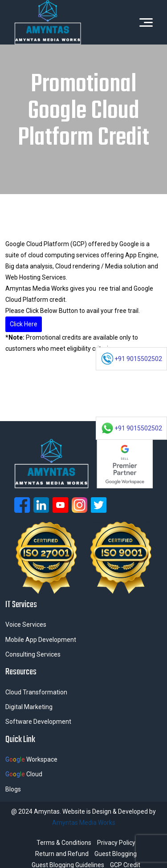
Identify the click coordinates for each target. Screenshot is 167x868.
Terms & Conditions (64, 843)
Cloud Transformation (36, 692)
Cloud (24, 774)
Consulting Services (33, 654)
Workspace (31, 759)
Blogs (13, 789)
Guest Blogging (116, 854)
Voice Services (26, 625)
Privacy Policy (116, 843)
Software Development (38, 722)
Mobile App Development (41, 640)
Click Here (24, 324)
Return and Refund (62, 854)
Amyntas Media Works (84, 823)
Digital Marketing (29, 707)
